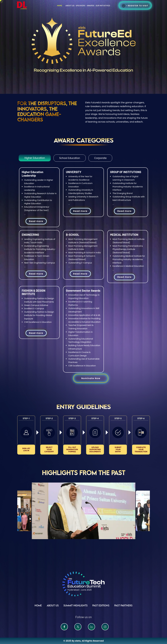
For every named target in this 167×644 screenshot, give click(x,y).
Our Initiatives (103, 5)
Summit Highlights (75, 605)
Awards (91, 5)
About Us (70, 5)
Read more (36, 221)
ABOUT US (53, 605)
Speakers (81, 5)
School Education (70, 158)
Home (60, 5)
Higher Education (35, 158)
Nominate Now (91, 378)
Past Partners (123, 605)
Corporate (100, 158)
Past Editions (101, 605)
